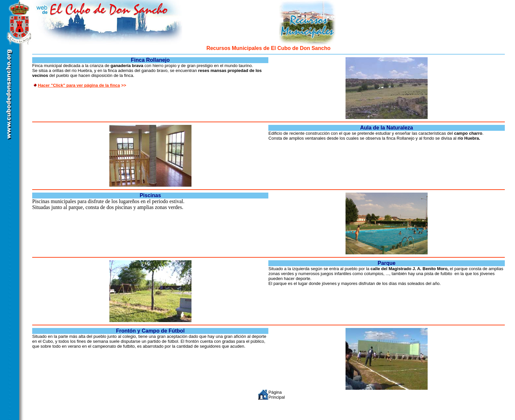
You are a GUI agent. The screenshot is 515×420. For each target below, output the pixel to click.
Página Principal (277, 395)
